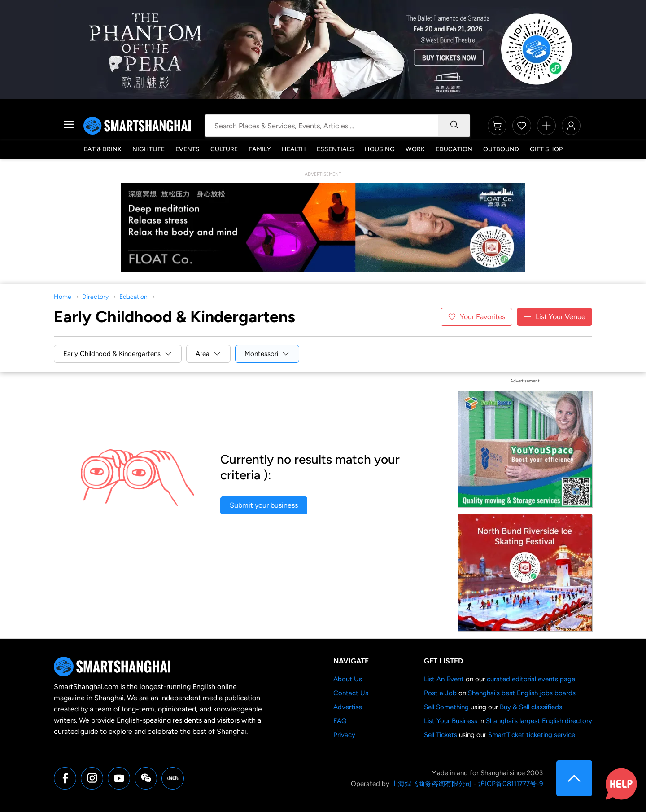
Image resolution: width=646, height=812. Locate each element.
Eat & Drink (103, 149)
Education (454, 149)
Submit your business (264, 505)
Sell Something (446, 707)
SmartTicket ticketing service (532, 735)
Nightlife (148, 149)
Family (260, 149)
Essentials (335, 149)
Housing (380, 149)
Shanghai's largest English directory (539, 721)
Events (188, 149)
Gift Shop (546, 149)
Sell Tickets (441, 735)
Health (294, 149)
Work (415, 149)
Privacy (344, 735)
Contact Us (351, 693)
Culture (224, 149)
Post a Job (440, 693)
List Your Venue (554, 317)
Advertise (348, 707)
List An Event (444, 679)
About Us (348, 679)
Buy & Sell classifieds (531, 707)
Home (63, 297)
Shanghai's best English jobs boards (522, 693)
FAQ (340, 721)
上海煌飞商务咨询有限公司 (432, 784)
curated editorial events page (531, 679)
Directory (95, 297)
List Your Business (451, 721)
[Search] (454, 126)
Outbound (501, 149)
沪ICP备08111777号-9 (511, 784)
